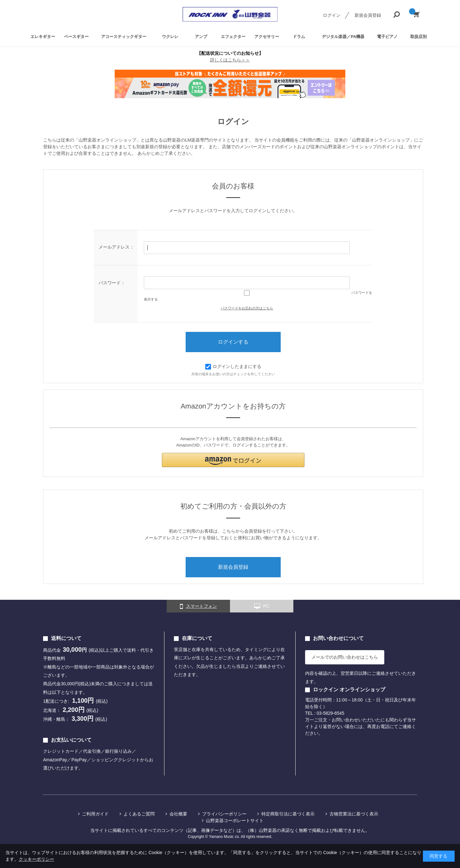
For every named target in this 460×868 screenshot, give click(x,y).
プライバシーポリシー (224, 814)
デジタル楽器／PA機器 (343, 36)
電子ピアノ (387, 36)
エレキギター (43, 36)
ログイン (332, 15)
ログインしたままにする (233, 366)
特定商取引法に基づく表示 (288, 814)
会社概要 (178, 814)
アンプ (201, 36)
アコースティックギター (124, 36)
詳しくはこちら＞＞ (230, 60)
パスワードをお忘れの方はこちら (247, 308)
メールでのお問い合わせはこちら (345, 657)
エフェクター (233, 36)
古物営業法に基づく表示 (354, 814)
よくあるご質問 (139, 814)
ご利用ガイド (95, 814)
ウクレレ (170, 36)
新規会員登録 (368, 15)
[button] (233, 460)
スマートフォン (198, 606)
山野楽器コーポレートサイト (235, 820)
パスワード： (112, 283)
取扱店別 (418, 36)
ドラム (299, 36)
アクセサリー (267, 36)
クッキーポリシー (36, 859)
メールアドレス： (116, 247)
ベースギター (76, 36)
